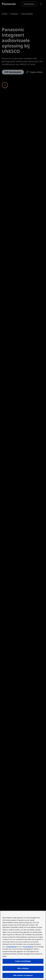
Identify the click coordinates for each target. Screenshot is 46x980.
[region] (23, 945)
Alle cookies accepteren (23, 975)
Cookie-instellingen (23, 961)
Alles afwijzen (23, 968)
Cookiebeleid (11, 947)
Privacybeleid (28, 947)
